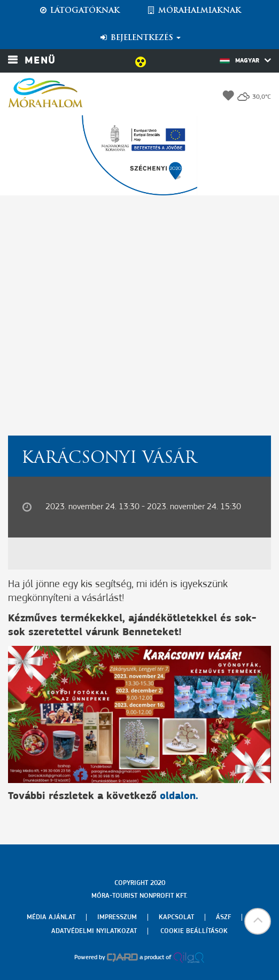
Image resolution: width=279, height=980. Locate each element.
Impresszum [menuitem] (117, 917)
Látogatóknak (79, 11)
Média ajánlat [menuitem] (51, 917)
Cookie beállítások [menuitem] (194, 931)
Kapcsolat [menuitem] (176, 917)
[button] (258, 921)
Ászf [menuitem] (223, 917)
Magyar (245, 60)
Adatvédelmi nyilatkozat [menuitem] (94, 931)
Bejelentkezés (140, 38)
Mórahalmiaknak (194, 11)
